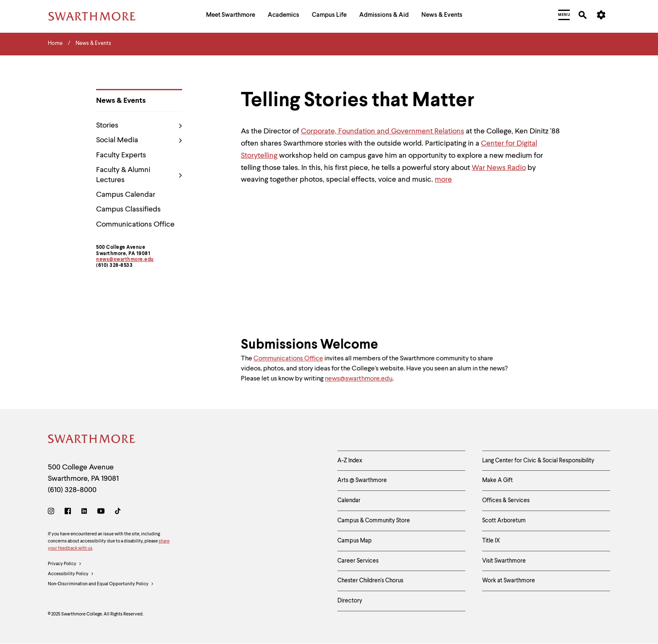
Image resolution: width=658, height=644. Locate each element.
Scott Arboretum (504, 521)
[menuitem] (231, 16)
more (443, 180)
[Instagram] (53, 512)
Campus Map (355, 541)
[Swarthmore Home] (92, 440)
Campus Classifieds (128, 209)
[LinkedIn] (84, 512)
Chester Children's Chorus (370, 581)
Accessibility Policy (71, 574)
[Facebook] (68, 512)
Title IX (491, 541)
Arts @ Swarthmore (362, 480)
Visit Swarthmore (504, 561)
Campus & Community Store (374, 521)
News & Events (121, 101)
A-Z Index (350, 461)
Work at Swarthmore (509, 581)
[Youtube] (101, 512)
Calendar (349, 501)
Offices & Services (506, 501)
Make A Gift (497, 480)
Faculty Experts (121, 155)
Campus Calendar (126, 195)
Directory (350, 601)
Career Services (358, 561)
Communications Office (135, 224)
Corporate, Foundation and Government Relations (383, 131)
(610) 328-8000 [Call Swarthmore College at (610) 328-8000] (72, 490)
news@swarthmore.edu (125, 260)
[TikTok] (118, 512)
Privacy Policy (65, 564)
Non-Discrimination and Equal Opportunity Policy (101, 584)
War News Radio (499, 168)
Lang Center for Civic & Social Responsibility (538, 461)
